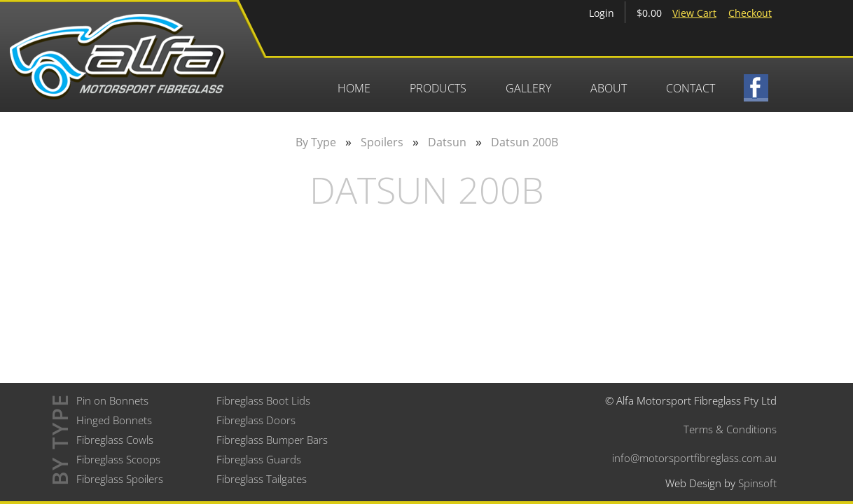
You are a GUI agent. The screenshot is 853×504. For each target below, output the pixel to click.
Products (438, 88)
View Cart (694, 13)
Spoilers (382, 142)
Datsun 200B (525, 142)
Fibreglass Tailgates (262, 479)
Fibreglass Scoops (118, 459)
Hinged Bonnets (114, 420)
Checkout (750, 13)
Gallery (528, 88)
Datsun (447, 142)
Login (602, 13)
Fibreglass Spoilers (120, 479)
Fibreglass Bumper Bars (272, 440)
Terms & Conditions (730, 429)
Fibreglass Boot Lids (263, 400)
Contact (691, 88)
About (609, 88)
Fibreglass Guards (259, 459)
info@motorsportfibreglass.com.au (694, 458)
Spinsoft (757, 483)
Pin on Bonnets (112, 400)
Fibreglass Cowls (115, 440)
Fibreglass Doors (256, 420)
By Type (316, 142)
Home (354, 88)
